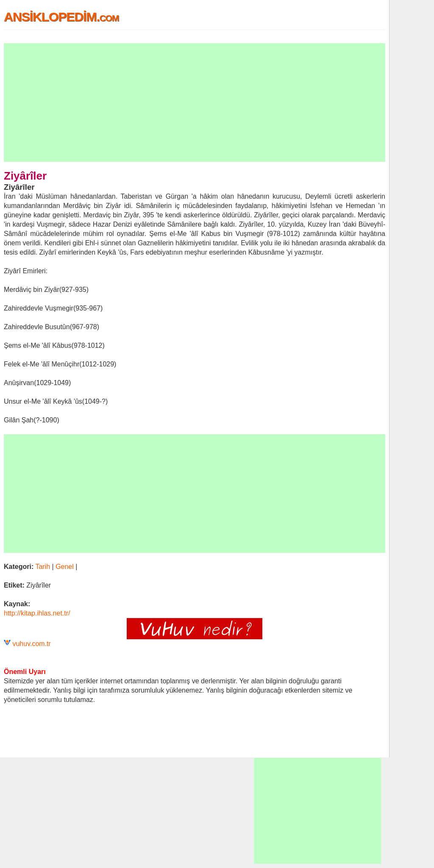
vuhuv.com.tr (31, 644)
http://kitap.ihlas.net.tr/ (37, 613)
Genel (65, 567)
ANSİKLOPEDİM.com (61, 17)
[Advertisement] (195, 103)
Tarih (43, 567)
